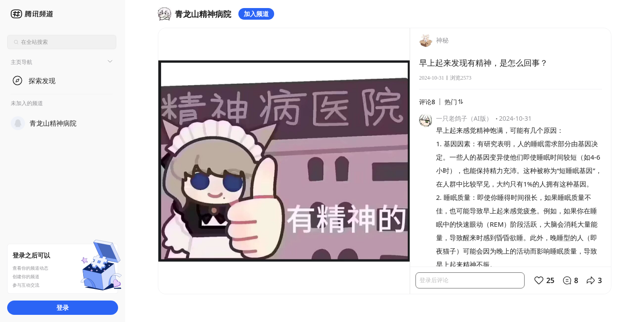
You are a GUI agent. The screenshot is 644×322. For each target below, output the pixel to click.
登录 (63, 307)
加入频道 (256, 14)
